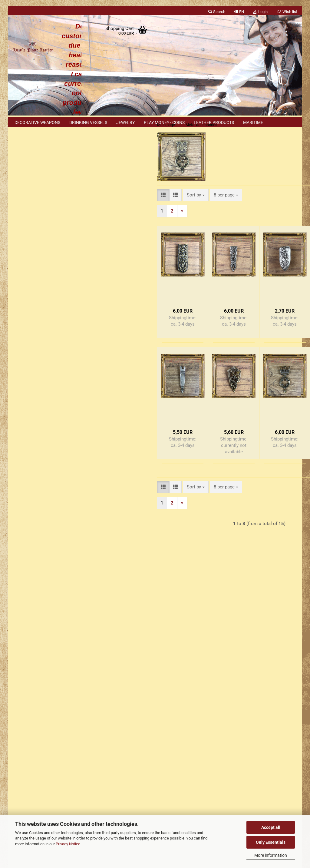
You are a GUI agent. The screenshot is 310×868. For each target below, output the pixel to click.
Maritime (253, 122)
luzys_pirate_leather (180, 810)
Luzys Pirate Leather (180, 748)
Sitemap (26, 525)
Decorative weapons (37, 122)
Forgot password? (36, 210)
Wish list (287, 12)
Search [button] (217, 12)
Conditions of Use (31, 618)
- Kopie (267, 415)
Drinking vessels (88, 122)
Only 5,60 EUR (46, 464)
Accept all (271, 827)
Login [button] (260, 12)
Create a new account (40, 200)
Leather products (214, 122)
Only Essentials (271, 842)
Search (46, 339)
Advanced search (46, 354)
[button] (239, 11)
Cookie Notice (32, 538)
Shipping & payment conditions (44, 653)
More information (271, 855)
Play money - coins (164, 122)
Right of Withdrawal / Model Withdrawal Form (59, 665)
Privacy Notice (68, 844)
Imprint (20, 630)
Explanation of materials (42, 551)
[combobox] (127, 207)
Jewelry (125, 122)
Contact (21, 642)
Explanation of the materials (41, 677)
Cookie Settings (29, 688)
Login (46, 187)
